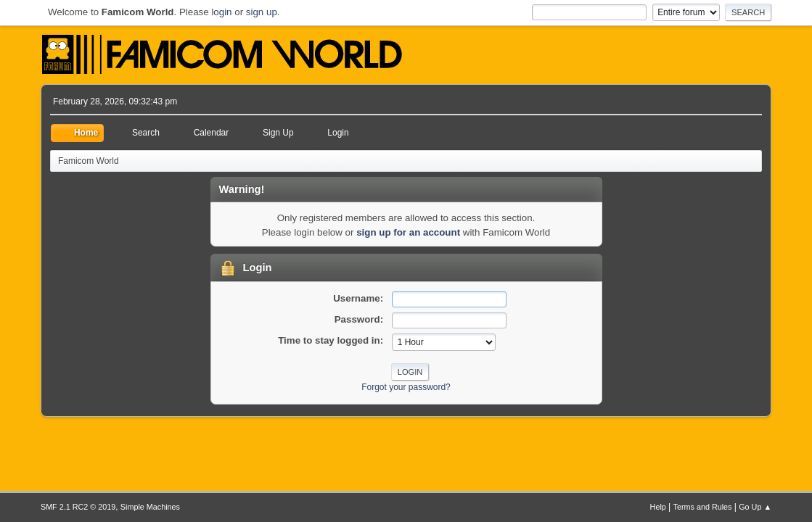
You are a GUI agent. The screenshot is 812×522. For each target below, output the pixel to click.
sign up (262, 12)
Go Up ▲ (755, 507)
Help (658, 507)
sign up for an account (408, 232)
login (221, 12)
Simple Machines (150, 507)
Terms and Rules (703, 507)
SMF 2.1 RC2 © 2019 (78, 507)
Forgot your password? (406, 387)
